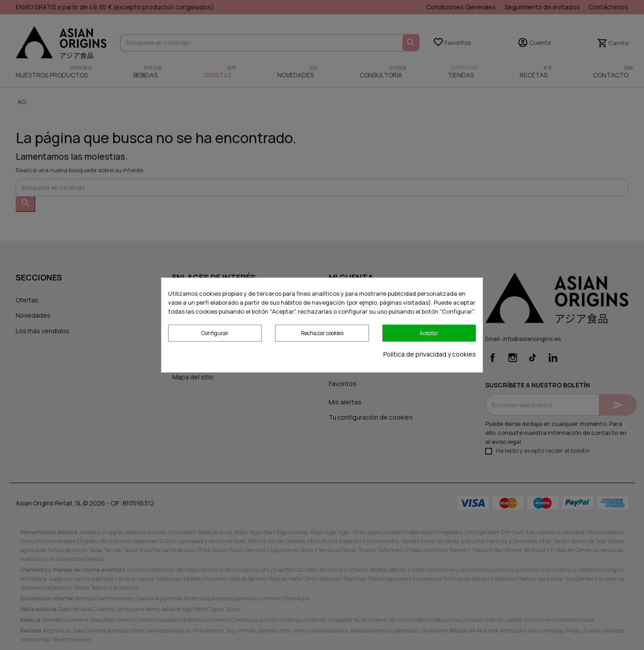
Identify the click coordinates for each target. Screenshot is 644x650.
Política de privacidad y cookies (430, 354)
